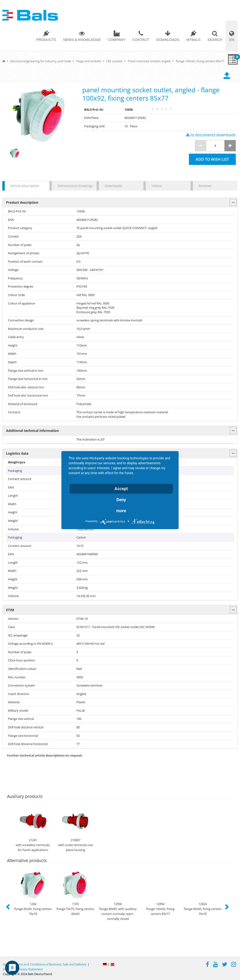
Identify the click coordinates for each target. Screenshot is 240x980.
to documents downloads (211, 135)
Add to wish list (212, 159)
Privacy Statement (30, 969)
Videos (157, 186)
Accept (121, 489)
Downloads (168, 40)
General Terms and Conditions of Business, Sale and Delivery (45, 964)
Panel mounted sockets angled (149, 61)
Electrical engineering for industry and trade (41, 61)
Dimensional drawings (75, 186)
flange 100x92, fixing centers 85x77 (200, 61)
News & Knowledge (82, 40)
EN (232, 40)
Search (215, 40)
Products (46, 40)
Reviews (205, 186)
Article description (25, 186)
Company (117, 40)
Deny (121, 500)
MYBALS (193, 40)
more (121, 511)
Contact (141, 40)
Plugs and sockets (89, 61)
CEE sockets (114, 61)
